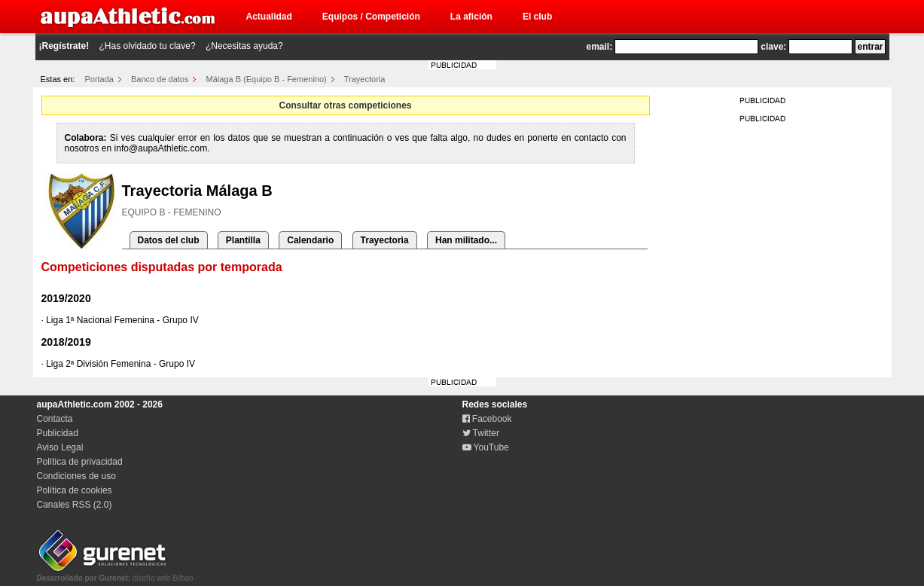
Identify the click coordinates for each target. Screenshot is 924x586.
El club (537, 17)
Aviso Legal (60, 447)
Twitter (481, 433)
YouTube (486, 447)
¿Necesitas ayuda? (244, 46)
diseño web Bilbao (115, 574)
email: (600, 47)
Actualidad (269, 17)
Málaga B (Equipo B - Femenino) (267, 79)
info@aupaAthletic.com (161, 148)
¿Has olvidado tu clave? (148, 46)
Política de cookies (75, 490)
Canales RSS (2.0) (75, 505)
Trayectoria (365, 79)
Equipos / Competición (371, 17)
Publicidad (58, 433)
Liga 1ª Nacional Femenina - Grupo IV (122, 320)
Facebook (487, 419)
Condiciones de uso (76, 476)
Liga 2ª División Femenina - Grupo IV (120, 364)
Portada (99, 79)
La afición (471, 17)
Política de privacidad (80, 462)
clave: (773, 47)
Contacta (55, 419)
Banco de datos (160, 79)
